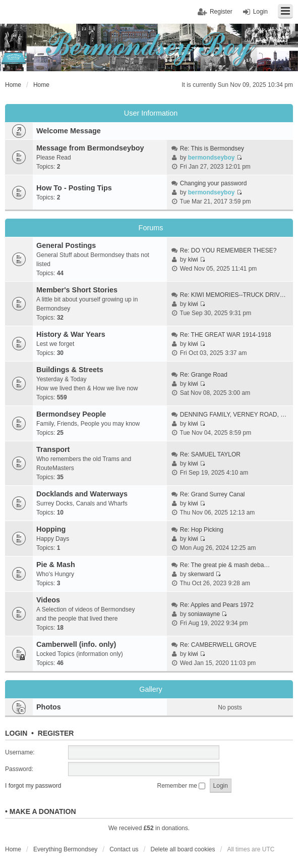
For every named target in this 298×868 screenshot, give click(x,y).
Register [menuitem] (221, 12)
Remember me (182, 786)
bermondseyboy (212, 158)
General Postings (66, 245)
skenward (201, 574)
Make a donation (43, 811)
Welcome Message (69, 131)
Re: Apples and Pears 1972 (217, 605)
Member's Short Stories (77, 290)
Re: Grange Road (204, 375)
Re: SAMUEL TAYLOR (210, 454)
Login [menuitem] (260, 12)
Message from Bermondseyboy (90, 148)
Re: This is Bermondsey (212, 148)
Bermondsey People (71, 414)
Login (16, 733)
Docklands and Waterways (82, 494)
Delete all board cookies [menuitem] (183, 849)
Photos (49, 707)
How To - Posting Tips (74, 188)
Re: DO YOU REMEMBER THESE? (228, 250)
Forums (151, 228)
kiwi (193, 260)
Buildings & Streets (70, 370)
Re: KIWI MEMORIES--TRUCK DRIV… (233, 295)
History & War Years (71, 334)
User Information (151, 113)
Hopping (51, 529)
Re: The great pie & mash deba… (225, 565)
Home (13, 849)
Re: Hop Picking (202, 530)
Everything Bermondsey (65, 849)
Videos (48, 600)
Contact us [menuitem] (124, 849)
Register (56, 733)
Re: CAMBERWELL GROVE (218, 645)
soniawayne (204, 614)
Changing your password (214, 183)
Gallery (151, 689)
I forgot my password (33, 786)
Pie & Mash (56, 565)
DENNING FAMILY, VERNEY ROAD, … (233, 415)
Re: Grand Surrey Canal (213, 494)
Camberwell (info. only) (76, 644)
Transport (53, 449)
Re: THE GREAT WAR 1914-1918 (226, 335)
